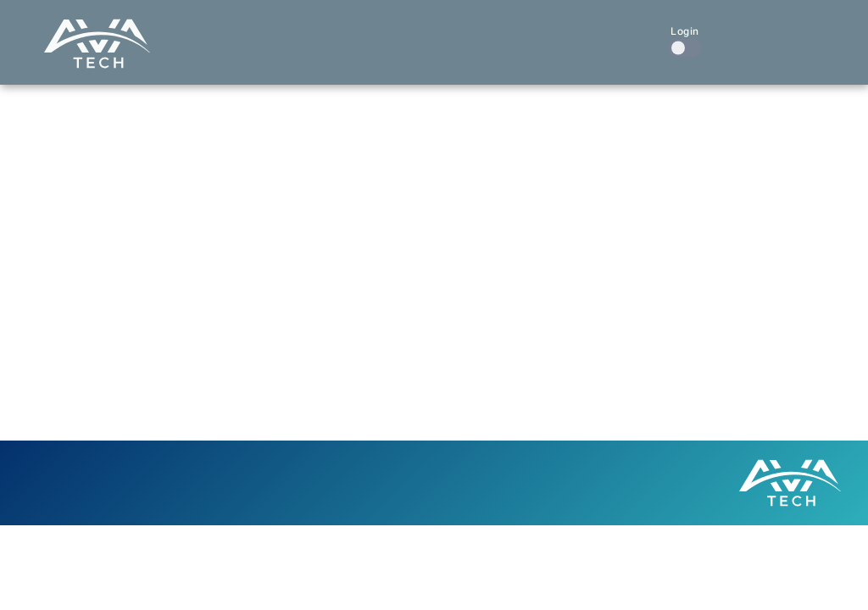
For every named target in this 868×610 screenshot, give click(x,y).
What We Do (363, 33)
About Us (539, 33)
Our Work (457, 33)
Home (285, 33)
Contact (617, 33)
